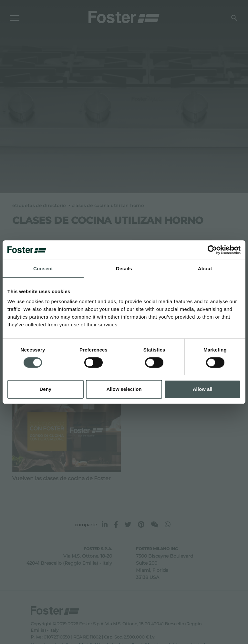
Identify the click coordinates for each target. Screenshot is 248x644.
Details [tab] (124, 268)
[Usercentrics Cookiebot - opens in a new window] (212, 250)
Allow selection (124, 389)
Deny (45, 389)
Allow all (203, 389)
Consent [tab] (43, 268)
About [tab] (205, 268)
